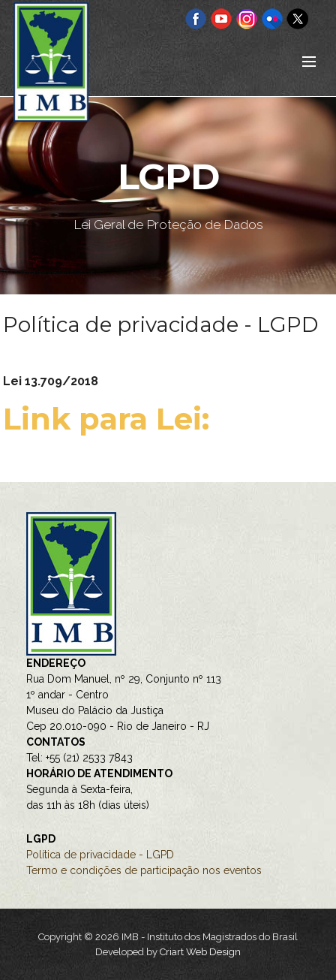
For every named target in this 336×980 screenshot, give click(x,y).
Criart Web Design (200, 952)
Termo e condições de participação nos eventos (144, 870)
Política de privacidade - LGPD (100, 855)
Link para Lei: (110, 419)
